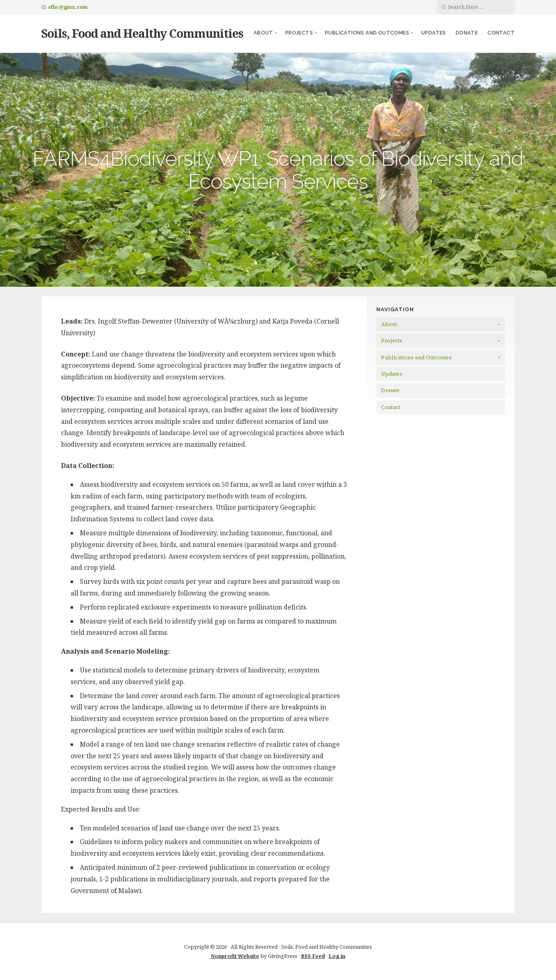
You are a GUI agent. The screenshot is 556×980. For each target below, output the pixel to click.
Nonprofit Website (235, 956)
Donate (467, 33)
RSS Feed (313, 956)
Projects (299, 33)
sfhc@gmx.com (68, 7)
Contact (501, 33)
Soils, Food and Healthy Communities (142, 33)
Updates (434, 33)
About (263, 33)
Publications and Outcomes (367, 33)
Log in (337, 956)
